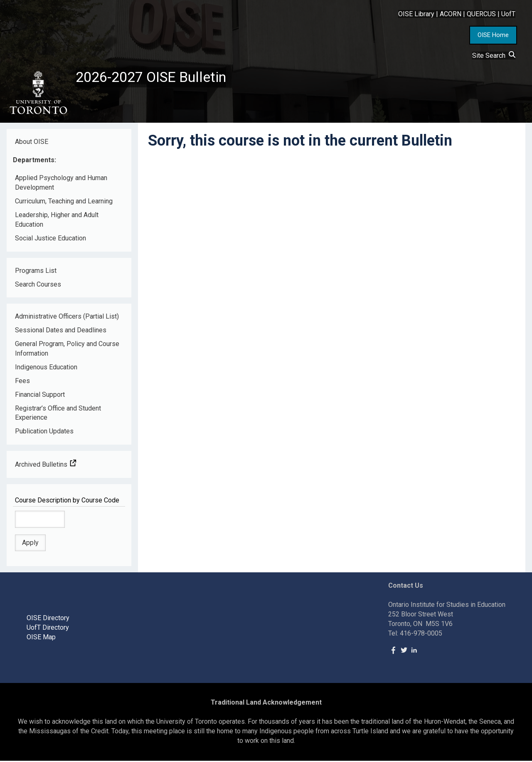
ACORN (451, 14)
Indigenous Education (46, 369)
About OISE (32, 143)
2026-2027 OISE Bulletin (155, 78)
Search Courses (38, 286)
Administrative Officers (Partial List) (67, 318)
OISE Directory (48, 620)
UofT (508, 14)
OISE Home (493, 35)
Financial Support (40, 396)
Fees (22, 382)
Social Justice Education (50, 239)
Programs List (36, 272)
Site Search (494, 56)
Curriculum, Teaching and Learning (64, 203)
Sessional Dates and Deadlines (61, 332)
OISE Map (41, 638)
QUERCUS (481, 14)
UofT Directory (48, 629)
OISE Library (416, 14)
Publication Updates (44, 433)
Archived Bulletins (46, 466)
